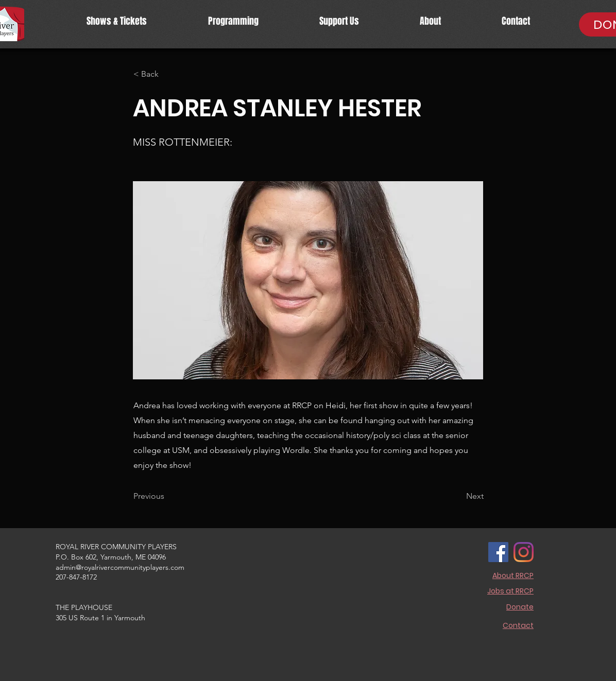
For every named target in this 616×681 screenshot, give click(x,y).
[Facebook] (498, 552)
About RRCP (513, 575)
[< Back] (167, 74)
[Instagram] (524, 552)
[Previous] (167, 496)
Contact (518, 625)
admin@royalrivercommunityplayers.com (120, 567)
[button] (233, 21)
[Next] (458, 496)
